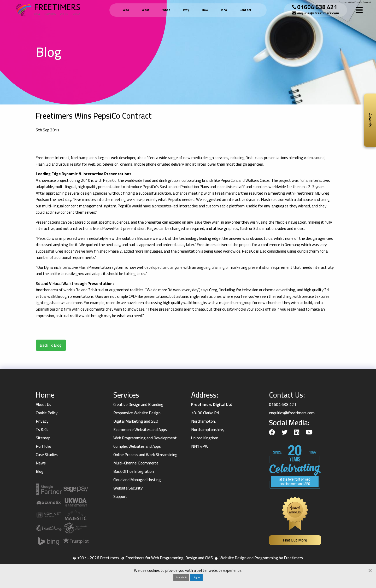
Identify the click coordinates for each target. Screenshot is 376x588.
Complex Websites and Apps (137, 446)
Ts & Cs (42, 430)
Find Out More (295, 540)
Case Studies (47, 455)
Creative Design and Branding (138, 404)
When (166, 10)
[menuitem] (127, 10)
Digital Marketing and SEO (136, 421)
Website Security (128, 488)
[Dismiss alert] (370, 570)
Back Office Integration (134, 471)
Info (224, 10)
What (146, 10)
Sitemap (43, 438)
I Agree (196, 577)
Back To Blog (51, 345)
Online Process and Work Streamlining (145, 455)
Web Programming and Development (145, 438)
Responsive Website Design (137, 413)
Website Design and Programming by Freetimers (261, 558)
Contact (245, 10)
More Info (181, 577)
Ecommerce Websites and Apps (140, 430)
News (41, 463)
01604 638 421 (317, 7)
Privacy (42, 421)
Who (126, 10)
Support (120, 496)
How (205, 10)
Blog (40, 471)
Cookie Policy (47, 413)
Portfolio (43, 446)
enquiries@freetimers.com (318, 13)
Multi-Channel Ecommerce (136, 463)
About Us (43, 404)
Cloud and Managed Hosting (137, 480)
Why (186, 10)
